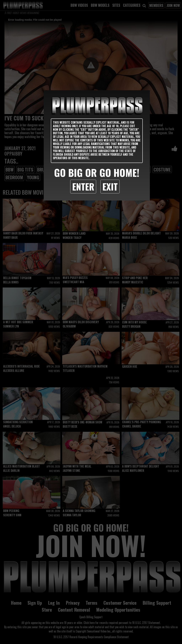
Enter (83, 186)
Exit (110, 186)
